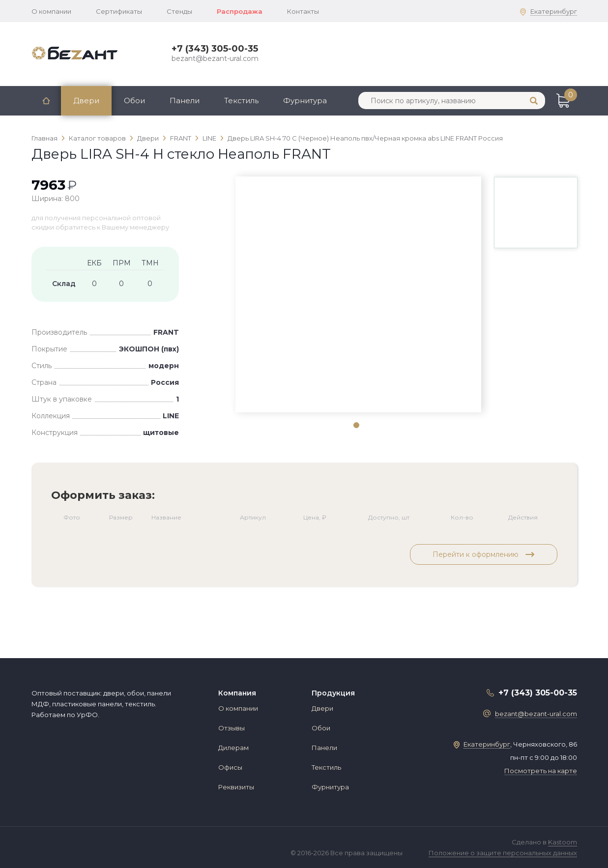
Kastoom (563, 842)
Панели (185, 101)
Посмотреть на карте (541, 771)
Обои (134, 101)
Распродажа (240, 11)
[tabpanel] (358, 194)
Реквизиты (236, 787)
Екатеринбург (554, 11)
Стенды (179, 11)
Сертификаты (119, 11)
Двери (86, 101)
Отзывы (232, 728)
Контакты (303, 11)
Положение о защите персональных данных (503, 853)
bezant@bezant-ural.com (215, 58)
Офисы (230, 767)
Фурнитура (305, 101)
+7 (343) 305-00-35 (215, 49)
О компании (51, 11)
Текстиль (241, 101)
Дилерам (233, 748)
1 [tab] (356, 425)
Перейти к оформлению (483, 554)
